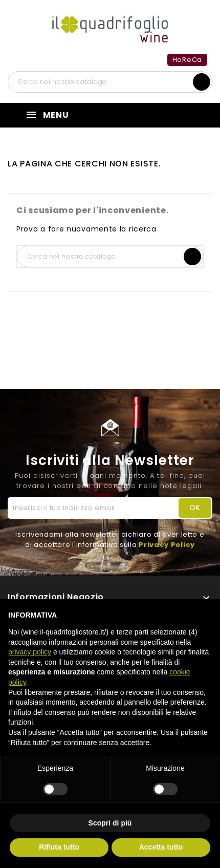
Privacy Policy (167, 545)
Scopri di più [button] (110, 823)
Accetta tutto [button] (161, 847)
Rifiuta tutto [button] (59, 847)
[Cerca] (110, 82)
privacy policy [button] (30, 652)
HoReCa (187, 60)
